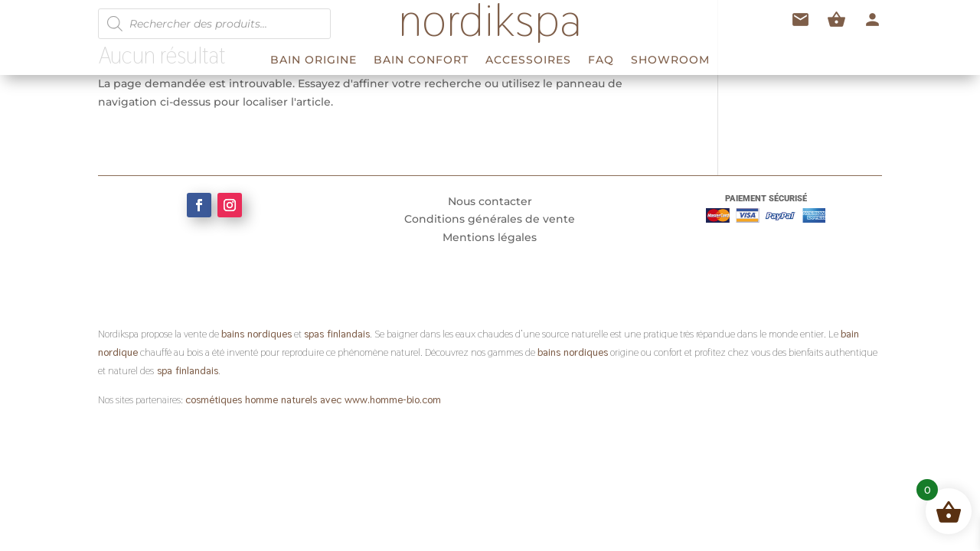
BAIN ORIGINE (314, 60)
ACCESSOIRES (528, 60)
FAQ (601, 60)
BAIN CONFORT (421, 60)
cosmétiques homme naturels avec (263, 399)
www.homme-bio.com (391, 399)
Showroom (670, 60)
